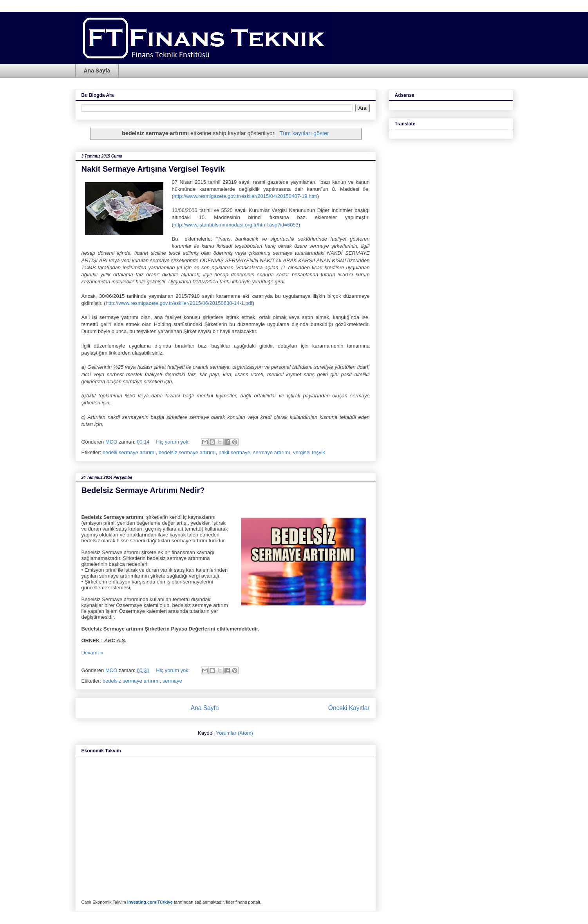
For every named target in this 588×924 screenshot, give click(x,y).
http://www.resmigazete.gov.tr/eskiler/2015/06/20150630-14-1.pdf (179, 303)
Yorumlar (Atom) (235, 733)
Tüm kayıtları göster (304, 133)
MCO (112, 442)
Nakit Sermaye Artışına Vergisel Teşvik (153, 169)
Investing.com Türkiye (150, 902)
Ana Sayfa (97, 71)
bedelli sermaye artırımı (129, 452)
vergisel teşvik (309, 452)
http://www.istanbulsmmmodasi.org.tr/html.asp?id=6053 (236, 225)
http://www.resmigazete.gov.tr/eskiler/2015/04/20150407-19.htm (245, 196)
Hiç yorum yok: (174, 442)
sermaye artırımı (272, 452)
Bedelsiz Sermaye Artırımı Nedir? (143, 490)
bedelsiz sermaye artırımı (187, 452)
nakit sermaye (234, 452)
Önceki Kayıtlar (349, 708)
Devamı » (92, 653)
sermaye (172, 681)
